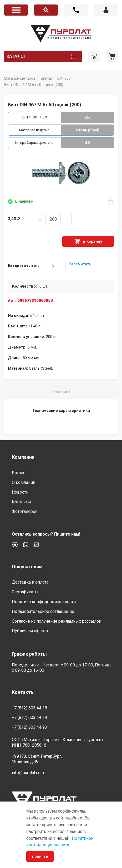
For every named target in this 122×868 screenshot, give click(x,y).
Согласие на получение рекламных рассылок (57, 621)
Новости (20, 492)
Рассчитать (80, 264)
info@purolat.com (28, 773)
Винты (46, 78)
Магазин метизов (20, 78)
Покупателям (27, 567)
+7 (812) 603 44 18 (76, 10)
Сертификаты (25, 592)
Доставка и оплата (30, 582)
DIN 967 (64, 78)
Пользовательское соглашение (43, 611)
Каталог (16, 56)
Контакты (21, 502)
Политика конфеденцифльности (44, 602)
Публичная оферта (30, 631)
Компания (23, 457)
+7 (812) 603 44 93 (29, 727)
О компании (24, 482)
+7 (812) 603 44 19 (29, 717)
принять (40, 856)
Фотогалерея (25, 511)
